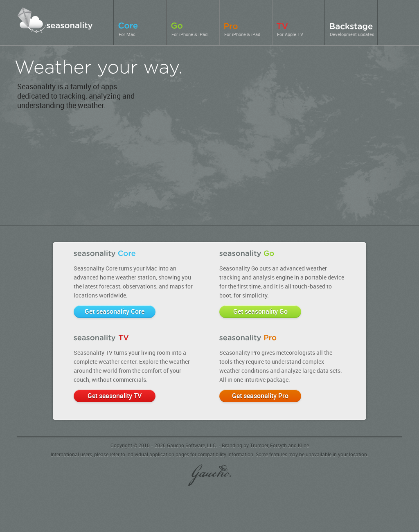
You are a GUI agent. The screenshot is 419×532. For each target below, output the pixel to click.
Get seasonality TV (115, 396)
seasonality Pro (130, 185)
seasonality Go (173, 171)
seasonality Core (278, 129)
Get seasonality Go (260, 312)
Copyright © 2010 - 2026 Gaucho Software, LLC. (164, 446)
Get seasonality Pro (260, 396)
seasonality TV (365, 187)
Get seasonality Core (115, 312)
